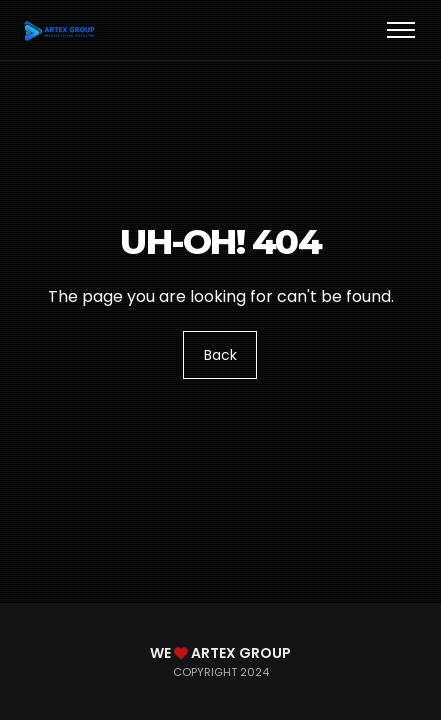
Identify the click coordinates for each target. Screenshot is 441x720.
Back (220, 355)
